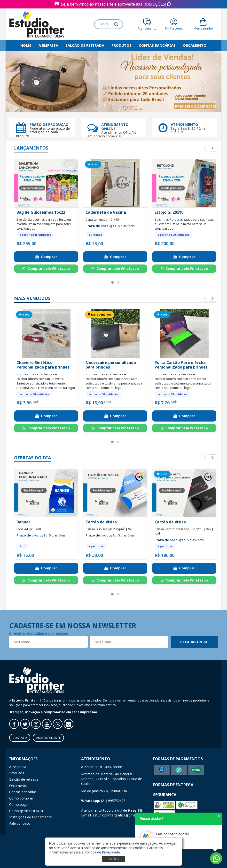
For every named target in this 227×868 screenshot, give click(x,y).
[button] (112, 282)
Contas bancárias (157, 45)
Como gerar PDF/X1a (26, 811)
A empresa (48, 45)
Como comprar (21, 798)
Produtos (121, 45)
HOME (26, 45)
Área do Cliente (48, 738)
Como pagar (19, 804)
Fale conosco (20, 823)
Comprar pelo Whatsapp (46, 268)
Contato (20, 738)
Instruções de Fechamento (31, 817)
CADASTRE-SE (194, 642)
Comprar (46, 257)
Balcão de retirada (85, 45)
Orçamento (195, 45)
